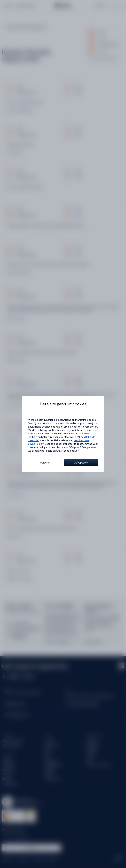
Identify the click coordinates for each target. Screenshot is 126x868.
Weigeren (45, 463)
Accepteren (81, 463)
